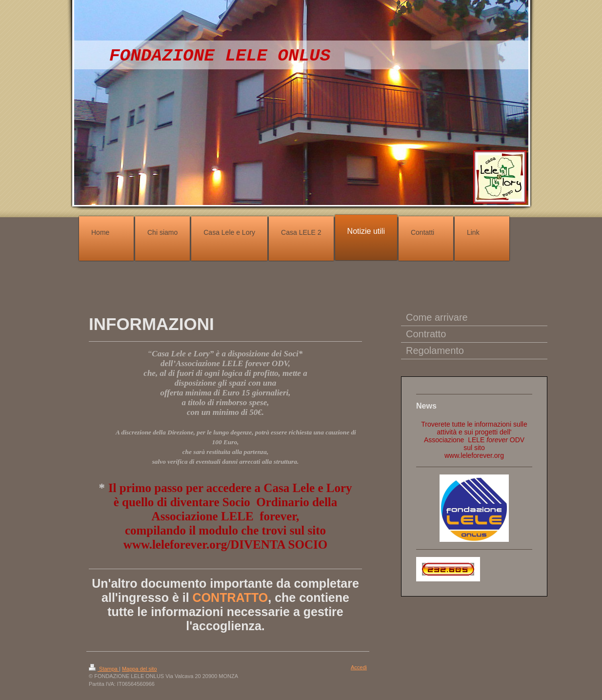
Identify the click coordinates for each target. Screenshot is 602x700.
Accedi (359, 667)
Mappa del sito (140, 669)
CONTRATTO (231, 597)
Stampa (104, 669)
